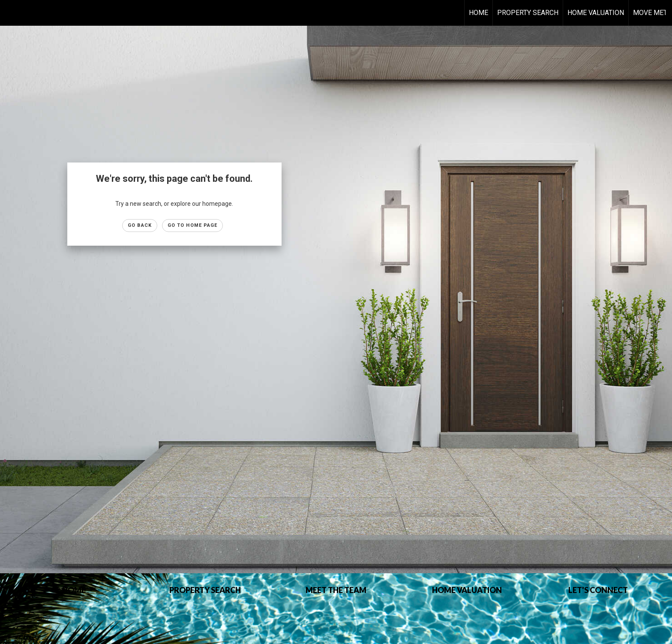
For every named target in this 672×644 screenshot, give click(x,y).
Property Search (528, 13)
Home (478, 13)
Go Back (140, 225)
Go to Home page (193, 225)
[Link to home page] (11, 13)
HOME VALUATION (596, 13)
